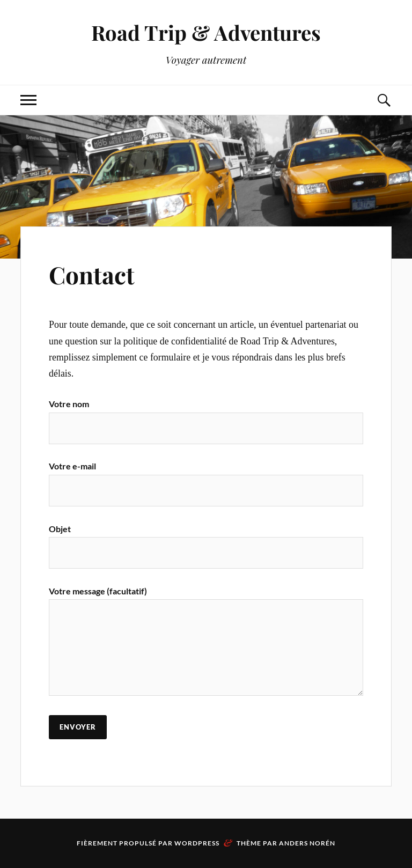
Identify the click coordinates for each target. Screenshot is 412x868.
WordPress (197, 843)
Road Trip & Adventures (206, 32)
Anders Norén (307, 843)
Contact (92, 274)
